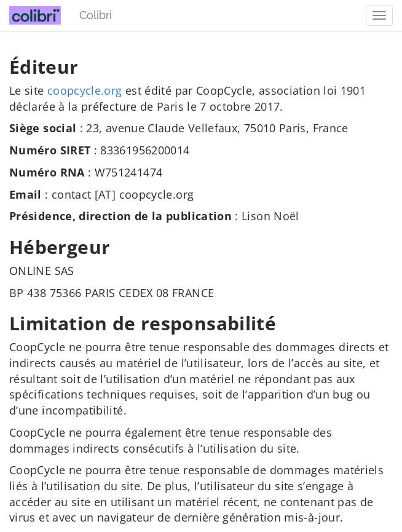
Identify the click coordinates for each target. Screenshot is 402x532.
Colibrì (96, 15)
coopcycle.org (85, 90)
